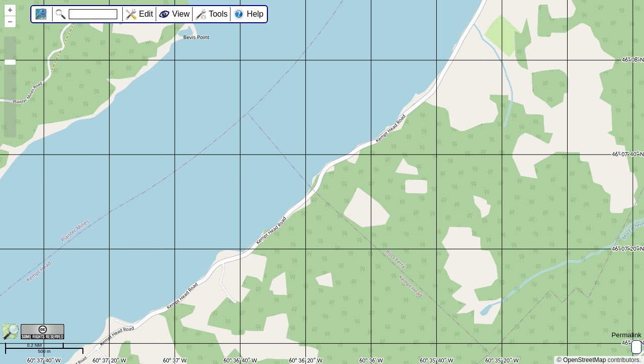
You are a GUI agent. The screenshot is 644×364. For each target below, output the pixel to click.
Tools (218, 14)
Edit (146, 14)
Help (255, 14)
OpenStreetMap (585, 360)
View (181, 14)
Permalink (627, 335)
